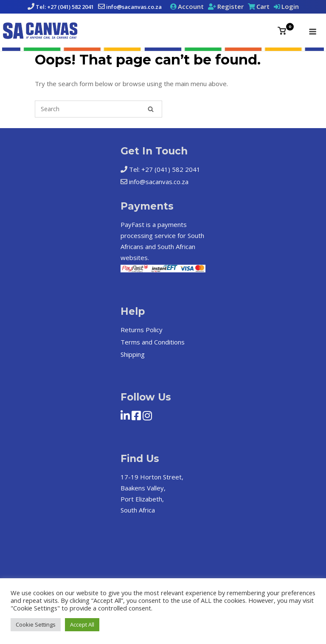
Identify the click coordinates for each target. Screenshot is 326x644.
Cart (263, 6)
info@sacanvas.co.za (134, 7)
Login (290, 6)
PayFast (132, 224)
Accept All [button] (82, 624)
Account (191, 6)
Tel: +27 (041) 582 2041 (65, 7)
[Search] (151, 109)
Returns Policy (142, 330)
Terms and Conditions (153, 342)
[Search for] (98, 109)
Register (230, 6)
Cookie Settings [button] (36, 624)
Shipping (133, 354)
